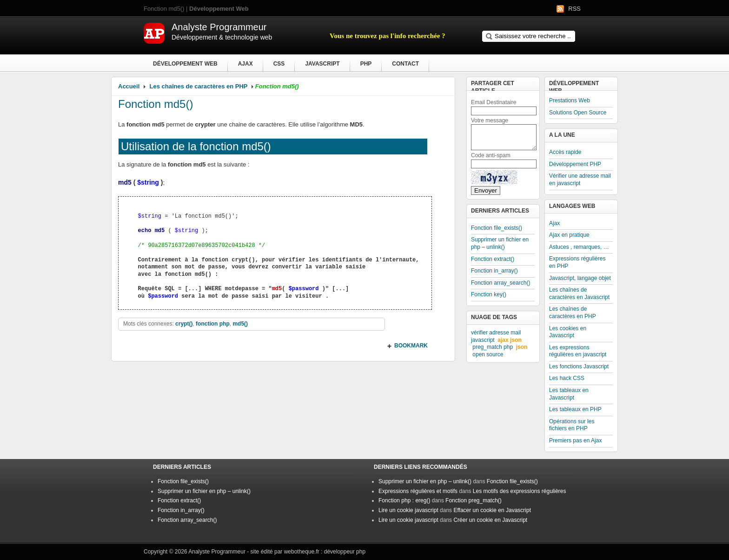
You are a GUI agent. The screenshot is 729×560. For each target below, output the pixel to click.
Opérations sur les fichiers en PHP (572, 425)
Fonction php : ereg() (404, 500)
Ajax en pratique (569, 235)
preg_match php (493, 347)
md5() (240, 324)
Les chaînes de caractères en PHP (199, 86)
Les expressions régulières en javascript (578, 351)
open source (488, 354)
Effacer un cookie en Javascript (492, 510)
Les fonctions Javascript (579, 367)
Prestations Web (570, 100)
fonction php (213, 324)
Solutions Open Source (578, 113)
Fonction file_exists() (497, 228)
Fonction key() (489, 294)
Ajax (245, 64)
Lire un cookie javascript (408, 510)
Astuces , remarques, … (579, 247)
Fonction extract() (493, 259)
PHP (366, 64)
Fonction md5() (156, 104)
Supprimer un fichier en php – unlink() (500, 243)
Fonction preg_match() (474, 500)
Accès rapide (565, 152)
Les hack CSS (567, 378)
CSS (279, 64)
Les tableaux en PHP (575, 409)
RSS (574, 9)
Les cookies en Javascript (568, 332)
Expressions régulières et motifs (418, 491)
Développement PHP (575, 164)
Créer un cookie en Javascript (490, 520)
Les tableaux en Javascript (569, 394)
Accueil (129, 86)
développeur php (345, 552)
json (522, 347)
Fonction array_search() (500, 283)
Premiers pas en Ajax (575, 440)
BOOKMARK (411, 346)
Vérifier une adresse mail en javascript (580, 180)
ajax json (509, 340)
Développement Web (185, 64)
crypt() (184, 324)
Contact (405, 64)
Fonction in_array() (494, 271)
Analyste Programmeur (217, 552)
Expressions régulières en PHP (577, 262)
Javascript (322, 64)
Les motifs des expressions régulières (520, 491)
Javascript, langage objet (580, 278)
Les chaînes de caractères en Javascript (579, 293)
